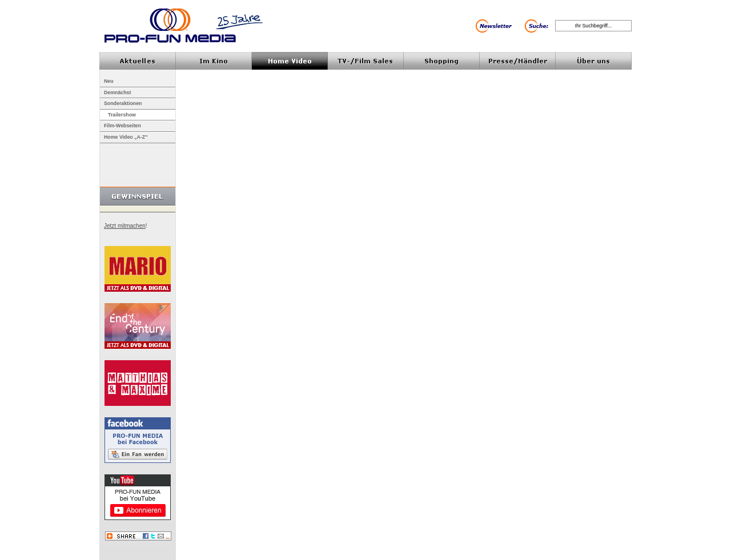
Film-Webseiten (122, 126)
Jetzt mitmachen (125, 226)
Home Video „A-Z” (126, 137)
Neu (109, 81)
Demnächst (117, 92)
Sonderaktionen (123, 103)
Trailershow (122, 115)
